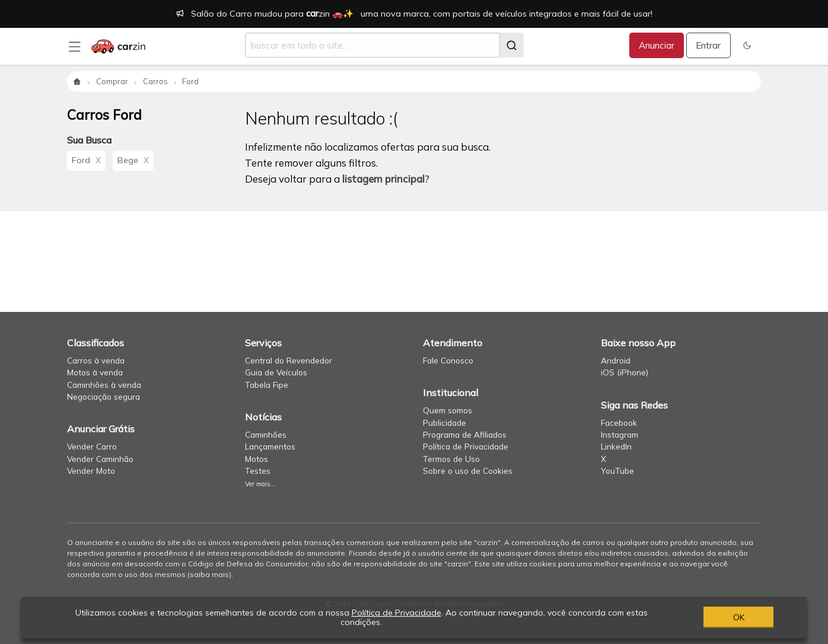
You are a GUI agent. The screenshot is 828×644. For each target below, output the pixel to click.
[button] (747, 45)
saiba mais (209, 574)
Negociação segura (103, 396)
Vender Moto (91, 471)
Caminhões (266, 434)
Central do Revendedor (289, 360)
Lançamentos (270, 446)
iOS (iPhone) (625, 372)
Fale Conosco (448, 360)
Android (616, 360)
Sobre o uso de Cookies (468, 471)
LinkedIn (616, 446)
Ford (86, 160)
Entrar (708, 45)
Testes (258, 471)
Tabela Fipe (267, 385)
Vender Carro (92, 446)
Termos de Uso (451, 459)
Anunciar (657, 45)
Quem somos (448, 410)
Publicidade (445, 423)
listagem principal (383, 179)
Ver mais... (260, 484)
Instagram (620, 434)
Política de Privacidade (466, 446)
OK (739, 617)
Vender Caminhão (100, 459)
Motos (257, 459)
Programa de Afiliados (465, 434)
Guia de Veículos (276, 372)
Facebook (619, 423)
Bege (133, 160)
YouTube (617, 471)
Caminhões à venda (104, 385)
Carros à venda (96, 360)
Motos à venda (95, 372)
